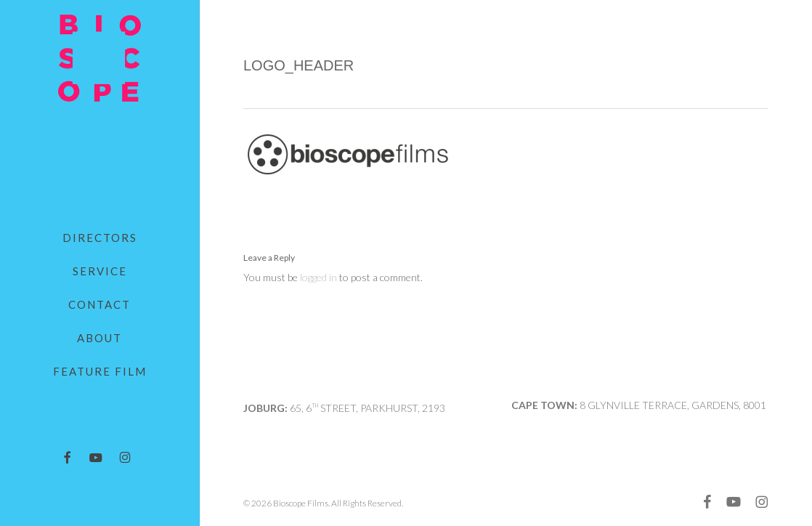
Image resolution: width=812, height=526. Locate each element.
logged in (318, 277)
